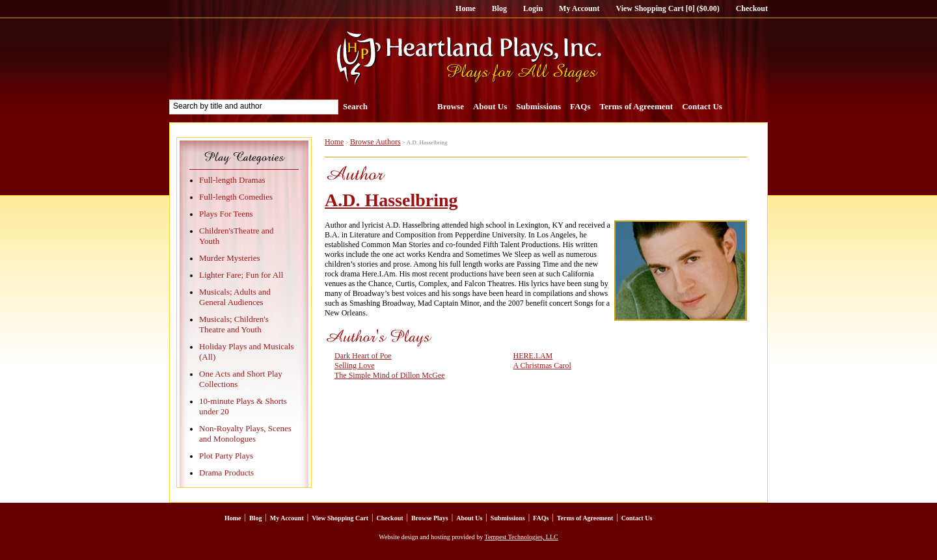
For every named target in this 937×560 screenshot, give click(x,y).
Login (533, 8)
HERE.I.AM (533, 356)
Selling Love (355, 366)
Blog (499, 8)
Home (466, 8)
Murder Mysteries (230, 258)
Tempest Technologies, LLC (522, 537)
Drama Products (226, 473)
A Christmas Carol (542, 366)
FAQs (580, 106)
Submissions (538, 106)
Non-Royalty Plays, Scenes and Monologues (245, 433)
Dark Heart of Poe (363, 356)
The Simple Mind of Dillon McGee (390, 375)
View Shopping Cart (340, 518)
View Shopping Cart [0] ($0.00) (667, 8)
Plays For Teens (226, 214)
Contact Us (702, 106)
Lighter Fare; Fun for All (241, 275)
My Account (579, 8)
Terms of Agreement (637, 106)
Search (355, 106)
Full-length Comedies (236, 197)
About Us (490, 106)
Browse (451, 106)
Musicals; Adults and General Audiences (235, 297)
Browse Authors (375, 142)
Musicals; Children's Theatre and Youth (234, 324)
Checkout (752, 8)
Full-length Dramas (232, 180)
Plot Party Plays (226, 456)
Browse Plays (430, 518)
